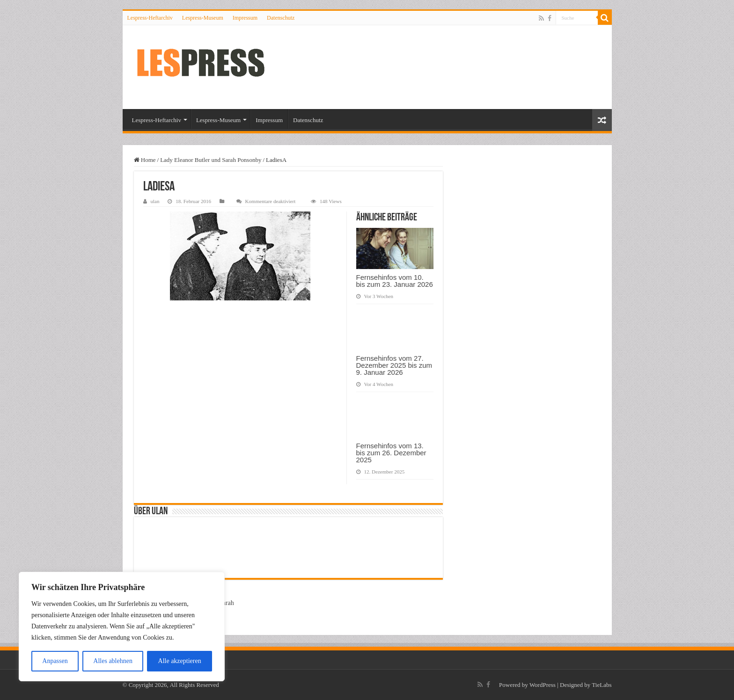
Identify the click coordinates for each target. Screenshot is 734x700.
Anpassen (55, 661)
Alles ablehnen (113, 661)
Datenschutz (281, 18)
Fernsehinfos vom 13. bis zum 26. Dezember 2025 (391, 453)
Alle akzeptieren (180, 661)
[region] (122, 627)
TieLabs (602, 685)
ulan (155, 201)
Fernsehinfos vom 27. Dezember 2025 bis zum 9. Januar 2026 (394, 365)
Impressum (245, 18)
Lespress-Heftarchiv (150, 18)
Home (145, 160)
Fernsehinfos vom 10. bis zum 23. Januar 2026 (395, 281)
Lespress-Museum (203, 18)
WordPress (543, 685)
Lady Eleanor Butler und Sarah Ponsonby (211, 160)
